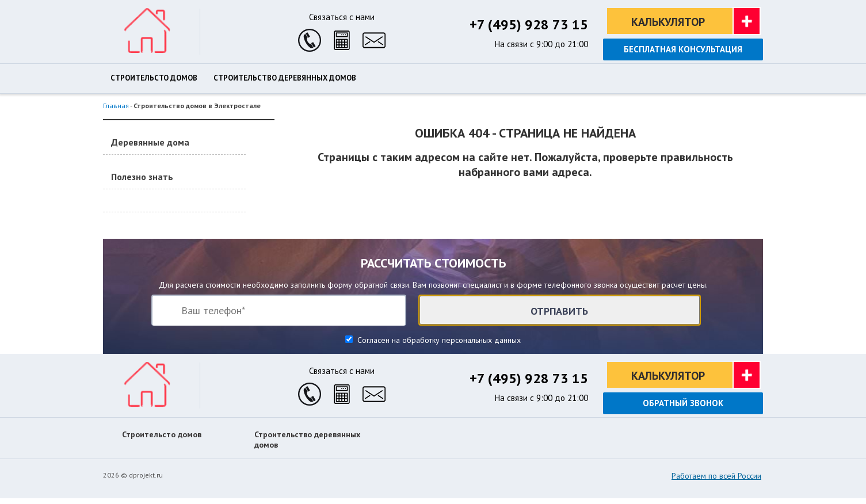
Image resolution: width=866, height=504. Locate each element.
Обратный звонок (683, 403)
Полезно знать (142, 177)
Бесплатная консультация (683, 49)
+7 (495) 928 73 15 (529, 24)
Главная (116, 106)
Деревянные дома (150, 142)
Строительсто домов (154, 78)
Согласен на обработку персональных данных (438, 340)
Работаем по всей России (716, 476)
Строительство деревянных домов (285, 78)
